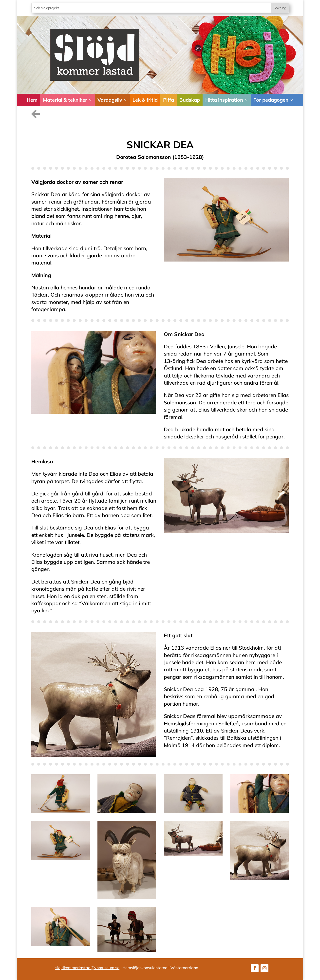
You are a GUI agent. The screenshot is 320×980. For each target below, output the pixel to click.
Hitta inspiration (224, 100)
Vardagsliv (110, 100)
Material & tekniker (65, 100)
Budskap (190, 100)
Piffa (169, 100)
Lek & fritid (145, 100)
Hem (32, 100)
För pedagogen (271, 100)
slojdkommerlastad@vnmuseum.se (87, 968)
